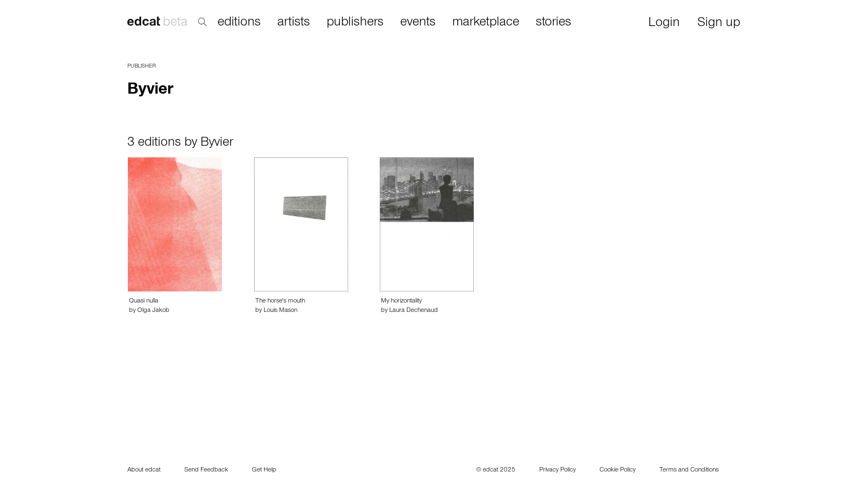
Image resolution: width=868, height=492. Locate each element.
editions (239, 23)
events (418, 23)
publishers (355, 23)
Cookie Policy (618, 470)
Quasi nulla (144, 301)
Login (664, 24)
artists (294, 23)
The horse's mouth (280, 301)
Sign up (719, 24)
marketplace (486, 23)
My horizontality (401, 301)
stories (554, 23)
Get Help (264, 470)
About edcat (144, 470)
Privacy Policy (557, 470)
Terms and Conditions (689, 470)
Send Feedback (206, 470)
